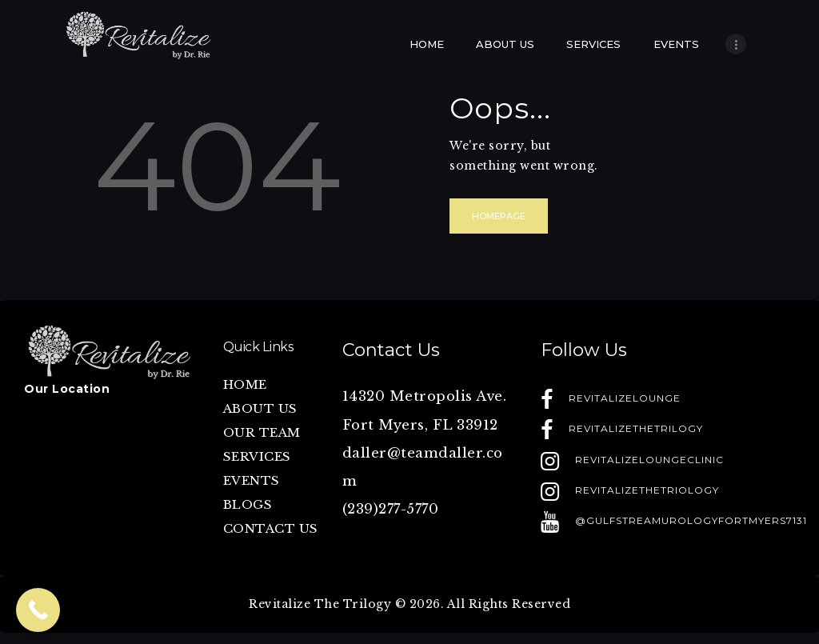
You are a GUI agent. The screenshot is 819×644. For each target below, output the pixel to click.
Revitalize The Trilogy (320, 604)
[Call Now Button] (38, 610)
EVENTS (252, 480)
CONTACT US (271, 528)
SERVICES (257, 456)
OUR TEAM (262, 432)
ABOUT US (260, 408)
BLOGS (248, 504)
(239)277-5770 (391, 509)
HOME (245, 384)
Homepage (499, 216)
